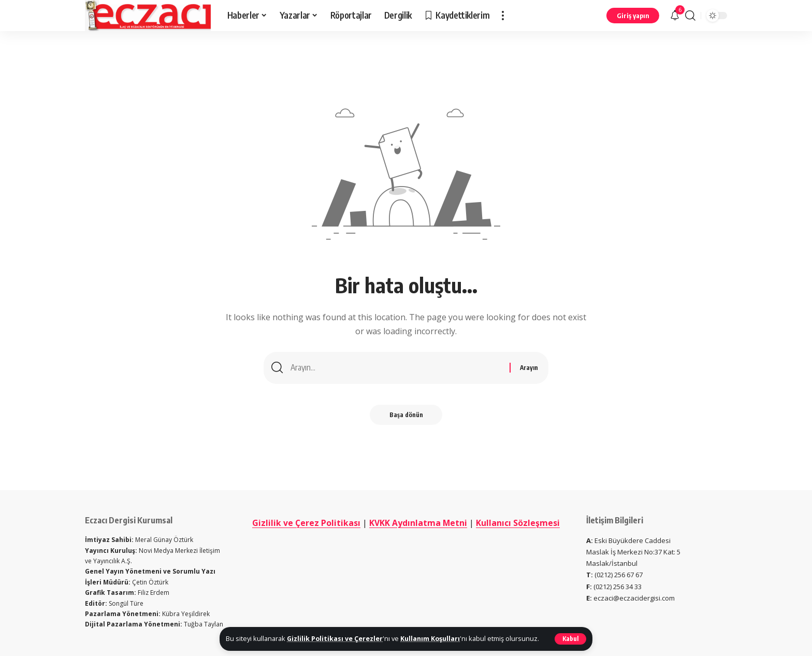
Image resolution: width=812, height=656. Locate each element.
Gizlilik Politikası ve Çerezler (335, 638)
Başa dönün (406, 416)
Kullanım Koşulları (431, 638)
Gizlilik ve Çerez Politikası (330, 523)
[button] (570, 639)
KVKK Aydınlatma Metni (443, 523)
